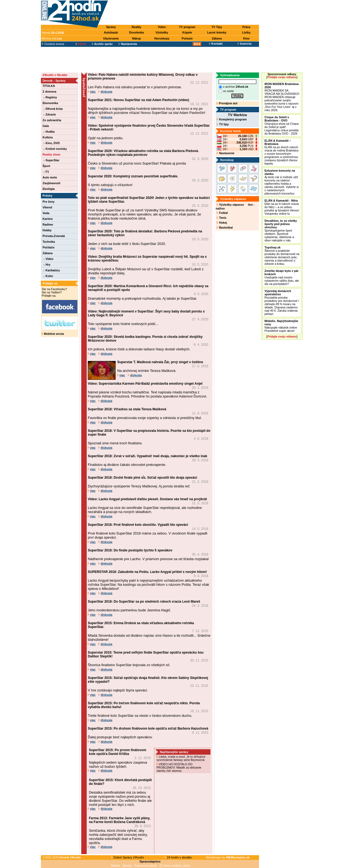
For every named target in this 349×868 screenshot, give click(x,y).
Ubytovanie (111, 38)
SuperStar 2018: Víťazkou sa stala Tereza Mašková (127, 409)
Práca (246, 27)
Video (162, 27)
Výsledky (162, 32)
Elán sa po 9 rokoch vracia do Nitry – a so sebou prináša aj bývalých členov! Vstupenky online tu (282, 207)
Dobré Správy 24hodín (128, 857)
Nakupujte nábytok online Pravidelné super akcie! (281, 326)
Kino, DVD (52, 143)
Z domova (49, 92)
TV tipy (223, 124)
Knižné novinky (55, 149)
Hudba (49, 132)
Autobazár (111, 32)
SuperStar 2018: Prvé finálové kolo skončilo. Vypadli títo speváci (138, 525)
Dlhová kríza (53, 109)
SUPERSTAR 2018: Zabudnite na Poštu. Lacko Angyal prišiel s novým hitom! (147, 572)
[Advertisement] (185, 13)
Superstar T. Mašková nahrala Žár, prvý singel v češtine (160, 362)
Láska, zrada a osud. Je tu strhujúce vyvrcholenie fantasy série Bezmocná (181, 758)
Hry (47, 265)
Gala (46, 126)
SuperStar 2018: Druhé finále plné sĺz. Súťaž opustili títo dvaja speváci (142, 478)
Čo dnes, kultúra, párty (175, 866)
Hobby (47, 230)
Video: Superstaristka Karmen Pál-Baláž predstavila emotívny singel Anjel (145, 384)
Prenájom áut (227, 103)
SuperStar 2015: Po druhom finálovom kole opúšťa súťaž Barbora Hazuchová (148, 729)
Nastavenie (225, 153)
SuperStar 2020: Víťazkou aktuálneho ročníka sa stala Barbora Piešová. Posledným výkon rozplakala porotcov (143, 153)
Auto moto (50, 177)
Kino (246, 38)
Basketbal (225, 227)
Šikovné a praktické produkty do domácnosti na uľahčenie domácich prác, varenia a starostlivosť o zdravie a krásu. (282, 256)
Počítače (49, 247)
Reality (136, 27)
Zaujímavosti (51, 183)
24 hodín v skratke (178, 857)
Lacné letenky (217, 32)
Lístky (246, 32)
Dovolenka (137, 32)
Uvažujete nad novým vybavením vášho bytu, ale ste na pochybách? (282, 277)
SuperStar (52, 160)
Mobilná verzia (53, 334)
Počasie (187, 38)
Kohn (48, 276)
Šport (46, 166)
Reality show (51, 154)
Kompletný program (232, 119)
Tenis (222, 218)
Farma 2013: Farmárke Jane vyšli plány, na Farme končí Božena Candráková (120, 820)
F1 (46, 172)
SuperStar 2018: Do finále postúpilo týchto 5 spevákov (130, 550)
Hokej (222, 223)
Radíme (48, 224)
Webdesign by (228, 857)
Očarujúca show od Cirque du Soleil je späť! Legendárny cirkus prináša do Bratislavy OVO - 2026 (282, 125)
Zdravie (50, 114)
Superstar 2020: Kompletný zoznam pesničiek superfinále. (133, 176)
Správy (111, 27)
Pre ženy (49, 202)
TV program (187, 27)
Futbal (222, 213)
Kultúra (48, 137)
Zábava (217, 38)
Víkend (47, 207)
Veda (46, 213)
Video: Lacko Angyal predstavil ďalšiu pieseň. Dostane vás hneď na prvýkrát (147, 499)
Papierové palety (146, 866)
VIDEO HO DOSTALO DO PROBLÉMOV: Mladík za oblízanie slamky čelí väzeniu (179, 767)
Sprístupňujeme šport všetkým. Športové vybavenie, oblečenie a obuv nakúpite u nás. (281, 230)
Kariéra (48, 219)
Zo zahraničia (52, 120)
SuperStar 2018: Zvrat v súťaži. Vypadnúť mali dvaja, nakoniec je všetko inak (148, 456)
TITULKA (49, 86)
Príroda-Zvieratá (54, 236)
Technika (49, 242)
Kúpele (187, 32)
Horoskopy (162, 38)
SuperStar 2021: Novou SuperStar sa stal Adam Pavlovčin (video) (139, 100)
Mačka (115, 866)
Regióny (50, 97)
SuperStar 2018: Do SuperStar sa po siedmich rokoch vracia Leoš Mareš (144, 602)
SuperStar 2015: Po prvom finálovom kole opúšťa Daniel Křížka (118, 752)
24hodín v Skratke (55, 75)
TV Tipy (217, 27)
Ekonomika (50, 103)
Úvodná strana (53, 44)
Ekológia (49, 189)
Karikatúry (52, 270)
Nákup (136, 38)
